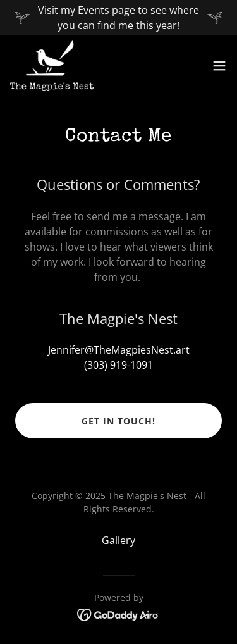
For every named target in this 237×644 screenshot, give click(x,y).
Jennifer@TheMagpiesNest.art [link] (119, 350)
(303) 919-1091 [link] (118, 365)
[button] (219, 66)
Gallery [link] (118, 540)
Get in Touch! (118, 421)
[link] (52, 66)
